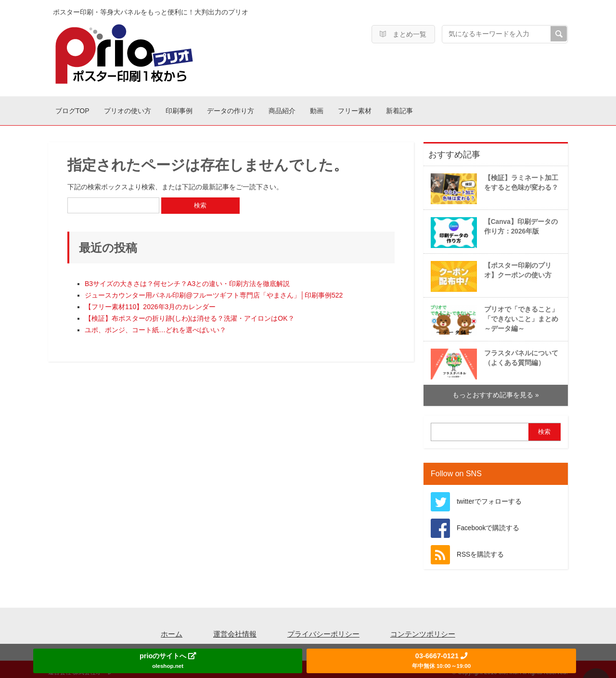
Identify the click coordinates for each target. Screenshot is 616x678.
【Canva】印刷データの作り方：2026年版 (493, 227)
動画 (410, 108)
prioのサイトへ (168, 660)
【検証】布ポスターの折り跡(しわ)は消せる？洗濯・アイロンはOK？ (190, 313)
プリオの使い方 (153, 108)
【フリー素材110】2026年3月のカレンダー (150, 302)
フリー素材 (464, 108)
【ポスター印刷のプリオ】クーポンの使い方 (490, 271)
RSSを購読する (480, 550)
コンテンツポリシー (423, 629)
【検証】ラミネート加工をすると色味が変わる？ (493, 183)
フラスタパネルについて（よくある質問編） (493, 358)
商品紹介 (359, 108)
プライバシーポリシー (323, 629)
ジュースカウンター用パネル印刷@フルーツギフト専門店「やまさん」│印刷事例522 (214, 290)
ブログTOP (81, 108)
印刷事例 (222, 108)
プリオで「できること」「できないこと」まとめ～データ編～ (493, 314)
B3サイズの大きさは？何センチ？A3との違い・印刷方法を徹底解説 (187, 279)
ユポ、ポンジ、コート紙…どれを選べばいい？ (155, 325)
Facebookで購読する (488, 523)
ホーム (172, 629)
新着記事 (525, 108)
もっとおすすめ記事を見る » (495, 390)
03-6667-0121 (441, 660)
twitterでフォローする (489, 497)
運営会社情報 (235, 629)
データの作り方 (290, 108)
